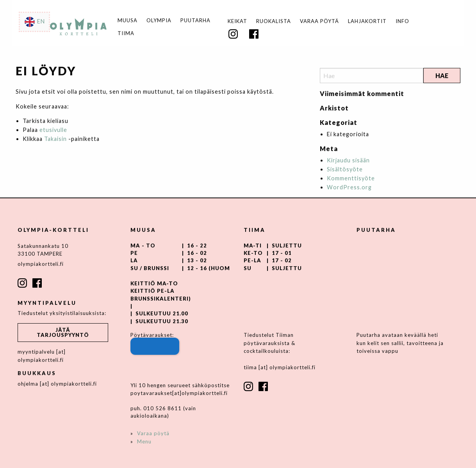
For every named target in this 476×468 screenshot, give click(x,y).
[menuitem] (237, 21)
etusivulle (53, 130)
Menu (144, 441)
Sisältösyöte (345, 169)
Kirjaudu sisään (348, 160)
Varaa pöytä (319, 21)
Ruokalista (274, 21)
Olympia (159, 20)
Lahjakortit (367, 21)
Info (402, 21)
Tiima (126, 33)
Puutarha (195, 20)
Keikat (237, 21)
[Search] (372, 76)
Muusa (127, 20)
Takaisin (55, 139)
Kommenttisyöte (351, 178)
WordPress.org (349, 187)
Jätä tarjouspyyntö (63, 332)
